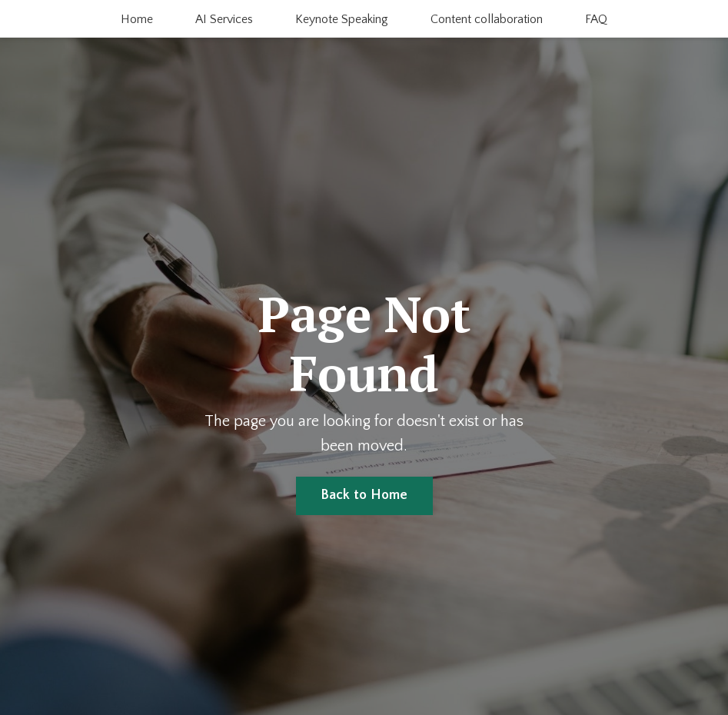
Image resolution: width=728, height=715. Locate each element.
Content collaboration (487, 19)
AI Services (224, 19)
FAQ (596, 19)
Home (137, 19)
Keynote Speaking (342, 19)
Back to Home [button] (364, 495)
